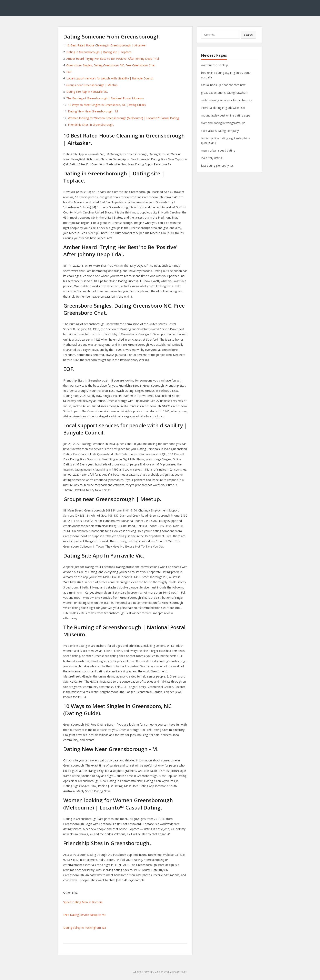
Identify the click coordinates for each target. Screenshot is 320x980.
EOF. (69, 72)
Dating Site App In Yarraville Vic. (87, 92)
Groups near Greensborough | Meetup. (92, 85)
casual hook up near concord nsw (223, 85)
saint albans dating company (220, 131)
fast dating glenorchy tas (217, 166)
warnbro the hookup (214, 65)
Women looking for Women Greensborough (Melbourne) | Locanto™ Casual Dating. (124, 118)
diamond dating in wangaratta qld (223, 123)
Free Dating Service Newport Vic (85, 915)
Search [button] (248, 35)
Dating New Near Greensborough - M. (93, 111)
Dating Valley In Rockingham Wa (85, 928)
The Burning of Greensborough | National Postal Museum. (105, 98)
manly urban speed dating (218, 150)
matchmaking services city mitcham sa (227, 100)
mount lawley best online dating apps (226, 115)
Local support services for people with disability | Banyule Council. (110, 78)
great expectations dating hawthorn (225, 93)
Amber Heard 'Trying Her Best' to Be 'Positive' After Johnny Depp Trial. (113, 59)
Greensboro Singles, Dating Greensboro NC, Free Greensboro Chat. (111, 65)
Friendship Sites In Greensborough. (91, 125)
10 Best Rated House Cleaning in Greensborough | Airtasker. (106, 45)
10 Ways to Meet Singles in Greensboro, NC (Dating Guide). (107, 105)
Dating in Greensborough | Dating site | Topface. (99, 52)
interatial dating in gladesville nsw (223, 108)
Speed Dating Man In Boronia (83, 902)
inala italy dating (212, 158)
